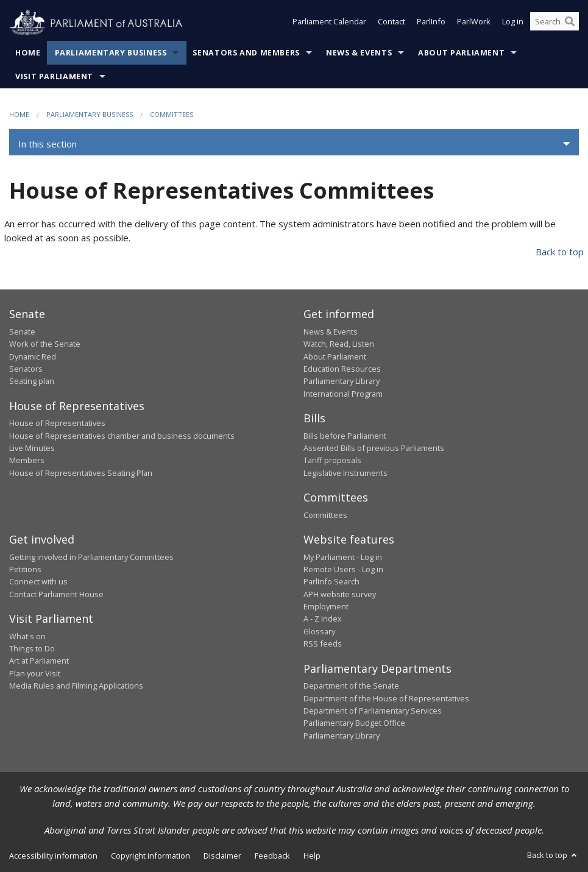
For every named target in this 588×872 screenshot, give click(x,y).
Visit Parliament (54, 76)
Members (27, 460)
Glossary (319, 631)
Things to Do (32, 648)
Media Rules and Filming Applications (76, 686)
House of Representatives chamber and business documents (122, 436)
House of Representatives (57, 423)
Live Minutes (32, 448)
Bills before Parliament (345, 436)
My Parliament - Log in (343, 557)
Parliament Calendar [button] (329, 23)
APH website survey (340, 594)
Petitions (25, 569)
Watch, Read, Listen (339, 344)
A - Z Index (323, 619)
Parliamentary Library (342, 381)
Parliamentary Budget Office (354, 723)
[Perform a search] (570, 23)
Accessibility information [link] (53, 856)
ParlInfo (431, 23)
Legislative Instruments (345, 473)
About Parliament (461, 53)
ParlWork (474, 23)
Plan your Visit (35, 673)
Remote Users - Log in (343, 569)
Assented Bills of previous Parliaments (374, 448)
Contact (391, 23)
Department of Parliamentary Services (373, 711)
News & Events (359, 53)
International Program (343, 394)
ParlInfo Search (331, 581)
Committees (172, 114)
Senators (26, 369)
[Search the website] (554, 23)
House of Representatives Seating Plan (81, 473)
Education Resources (342, 369)
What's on (27, 636)
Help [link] (312, 856)
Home (28, 53)
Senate (22, 331)
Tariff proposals (332, 460)
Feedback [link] (272, 856)
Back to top (560, 252)
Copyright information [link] (151, 856)
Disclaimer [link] (222, 856)
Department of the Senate (351, 686)
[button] (294, 144)
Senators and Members (246, 53)
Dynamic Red (33, 356)
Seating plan (32, 381)
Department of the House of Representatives (386, 698)
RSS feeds (323, 643)
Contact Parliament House (56, 594)
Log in (513, 23)
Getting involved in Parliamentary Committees (91, 557)
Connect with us (38, 581)
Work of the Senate (45, 344)
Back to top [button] (553, 855)
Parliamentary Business (111, 53)
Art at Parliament (39, 661)
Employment (326, 606)
